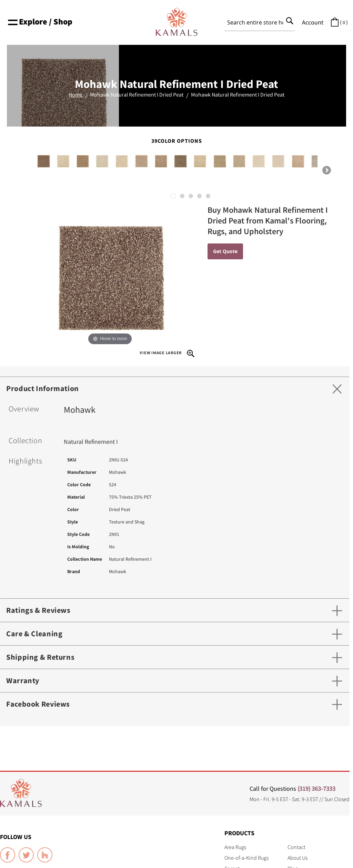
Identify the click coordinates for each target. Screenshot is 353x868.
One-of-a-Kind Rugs (246, 858)
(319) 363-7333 (316, 789)
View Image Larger (167, 353)
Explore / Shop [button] (40, 22)
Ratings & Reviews (39, 610)
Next (326, 171)
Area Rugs (235, 847)
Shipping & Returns (41, 657)
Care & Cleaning (34, 633)
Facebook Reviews (38, 704)
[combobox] (260, 22)
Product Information (43, 388)
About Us (297, 858)
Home (76, 94)
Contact (296, 847)
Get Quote (225, 251)
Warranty (23, 680)
